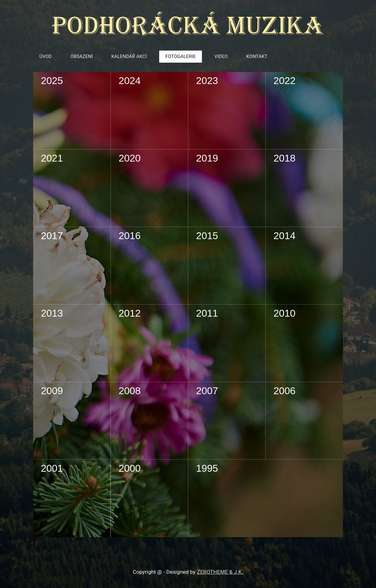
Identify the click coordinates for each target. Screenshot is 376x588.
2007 (207, 391)
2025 (52, 81)
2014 (284, 236)
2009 (52, 391)
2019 (207, 158)
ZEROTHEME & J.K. (220, 572)
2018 (284, 158)
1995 (207, 468)
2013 (52, 313)
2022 (284, 81)
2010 (284, 313)
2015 (207, 236)
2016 (130, 236)
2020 (130, 158)
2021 (52, 158)
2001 (52, 468)
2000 (130, 468)
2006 (284, 391)
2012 (130, 313)
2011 (207, 313)
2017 (52, 236)
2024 (130, 81)
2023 (207, 81)
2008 (130, 391)
